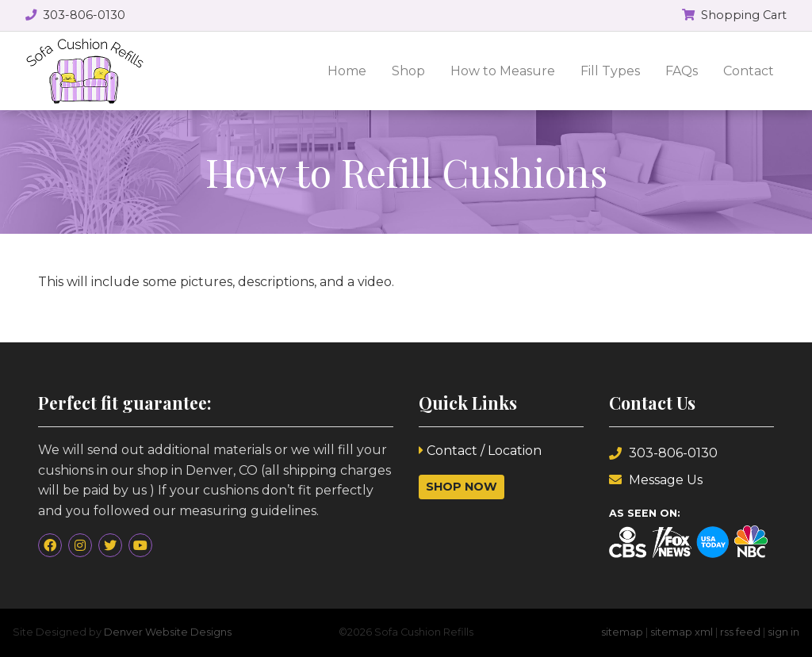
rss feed (740, 632)
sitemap (622, 632)
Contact (749, 71)
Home (347, 71)
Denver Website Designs (168, 632)
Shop (408, 71)
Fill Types (610, 71)
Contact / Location (480, 451)
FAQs (682, 71)
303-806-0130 (663, 453)
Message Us (656, 480)
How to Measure (503, 71)
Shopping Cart (734, 15)
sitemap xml (682, 632)
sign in (783, 632)
